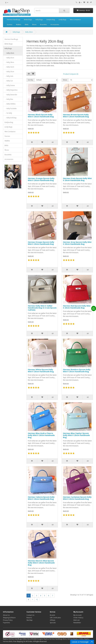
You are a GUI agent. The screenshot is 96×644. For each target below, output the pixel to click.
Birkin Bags (28, 20)
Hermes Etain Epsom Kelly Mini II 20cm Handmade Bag (77, 179)
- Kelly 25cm (9, 58)
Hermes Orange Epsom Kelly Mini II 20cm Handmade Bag (41, 179)
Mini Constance (75, 20)
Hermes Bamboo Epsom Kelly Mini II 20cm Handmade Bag (77, 371)
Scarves (10, 25)
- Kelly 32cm (9, 67)
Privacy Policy (8, 620)
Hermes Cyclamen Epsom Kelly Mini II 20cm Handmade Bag (77, 498)
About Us (6, 615)
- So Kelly (8, 113)
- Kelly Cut (9, 81)
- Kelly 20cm (9, 53)
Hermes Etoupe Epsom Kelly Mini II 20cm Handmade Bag (41, 243)
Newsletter (77, 623)
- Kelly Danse (10, 85)
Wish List (76, 620)
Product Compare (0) (71, 74)
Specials (53, 623)
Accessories (55, 25)
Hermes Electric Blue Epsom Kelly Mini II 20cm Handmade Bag (41, 563)
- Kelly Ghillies (10, 104)
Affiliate (53, 620)
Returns (29, 618)
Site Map (29, 620)
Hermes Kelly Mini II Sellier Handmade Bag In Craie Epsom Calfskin (42, 308)
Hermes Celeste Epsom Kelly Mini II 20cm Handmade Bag (41, 498)
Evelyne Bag (51, 20)
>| (37, 599)
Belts (27, 25)
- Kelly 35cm (9, 72)
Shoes (34, 25)
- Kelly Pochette (11, 108)
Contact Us (30, 615)
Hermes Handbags (14, 20)
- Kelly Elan (9, 99)
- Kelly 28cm (9, 62)
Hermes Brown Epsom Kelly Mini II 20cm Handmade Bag (76, 116)
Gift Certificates (55, 618)
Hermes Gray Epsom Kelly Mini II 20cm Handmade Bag (77, 243)
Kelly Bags (39, 20)
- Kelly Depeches (11, 90)
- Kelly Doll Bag (10, 118)
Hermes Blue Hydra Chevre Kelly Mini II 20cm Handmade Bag (41, 435)
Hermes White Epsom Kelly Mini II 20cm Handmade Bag (41, 371)
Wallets (19, 25)
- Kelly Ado (9, 76)
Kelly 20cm (29, 32)
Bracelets (43, 25)
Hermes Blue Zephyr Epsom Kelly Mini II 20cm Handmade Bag (76, 435)
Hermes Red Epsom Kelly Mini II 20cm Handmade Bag (77, 307)
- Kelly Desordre (11, 95)
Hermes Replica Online (75, 639)
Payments (6, 623)
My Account (77, 615)
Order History (78, 618)
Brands (52, 615)
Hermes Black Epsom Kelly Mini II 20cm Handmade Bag (41, 116)
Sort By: (31, 80)
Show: (65, 80)
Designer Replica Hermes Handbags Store (52, 639)
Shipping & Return (9, 618)
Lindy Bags (62, 20)
